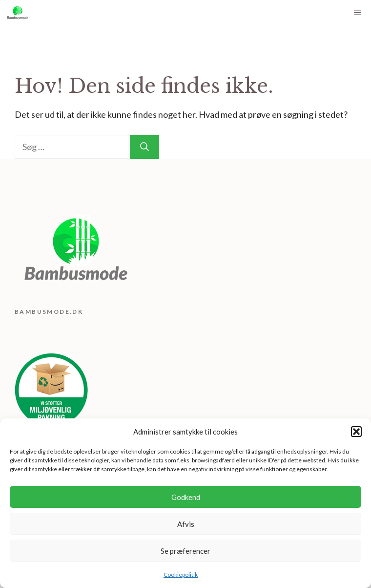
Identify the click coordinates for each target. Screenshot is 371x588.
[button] (356, 432)
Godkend (186, 497)
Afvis (186, 524)
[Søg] (144, 147)
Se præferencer (185, 551)
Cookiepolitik (181, 575)
